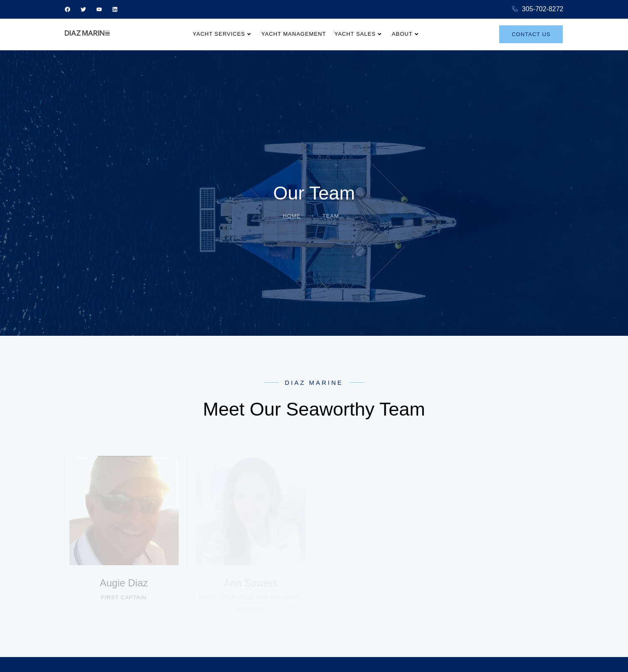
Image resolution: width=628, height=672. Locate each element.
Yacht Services (222, 34)
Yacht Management (294, 34)
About (405, 34)
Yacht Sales (358, 34)
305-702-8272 (538, 9)
